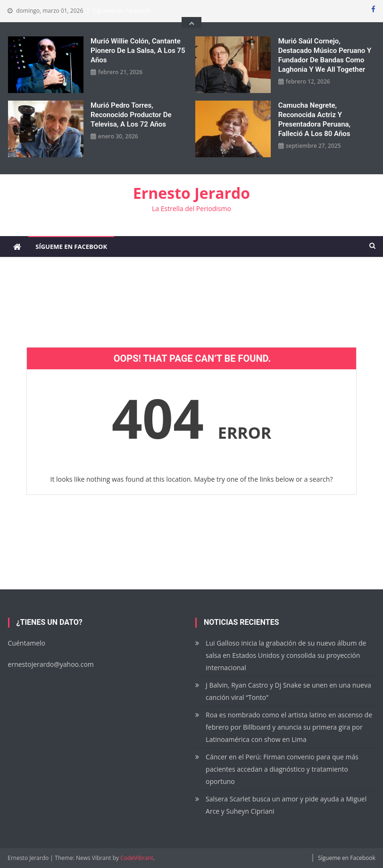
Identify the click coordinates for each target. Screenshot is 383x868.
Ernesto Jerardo (191, 193)
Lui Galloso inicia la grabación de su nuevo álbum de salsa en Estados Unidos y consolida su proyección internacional (286, 655)
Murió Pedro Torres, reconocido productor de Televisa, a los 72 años (131, 115)
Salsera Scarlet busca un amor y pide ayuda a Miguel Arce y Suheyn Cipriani (286, 805)
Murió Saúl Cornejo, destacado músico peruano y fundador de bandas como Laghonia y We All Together (325, 55)
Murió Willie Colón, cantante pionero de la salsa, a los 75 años (138, 51)
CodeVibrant (137, 858)
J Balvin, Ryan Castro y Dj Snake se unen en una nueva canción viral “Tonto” (288, 691)
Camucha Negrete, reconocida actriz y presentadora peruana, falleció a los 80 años (314, 119)
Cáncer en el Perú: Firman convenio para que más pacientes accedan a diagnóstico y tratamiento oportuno (282, 769)
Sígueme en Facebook (122, 11)
